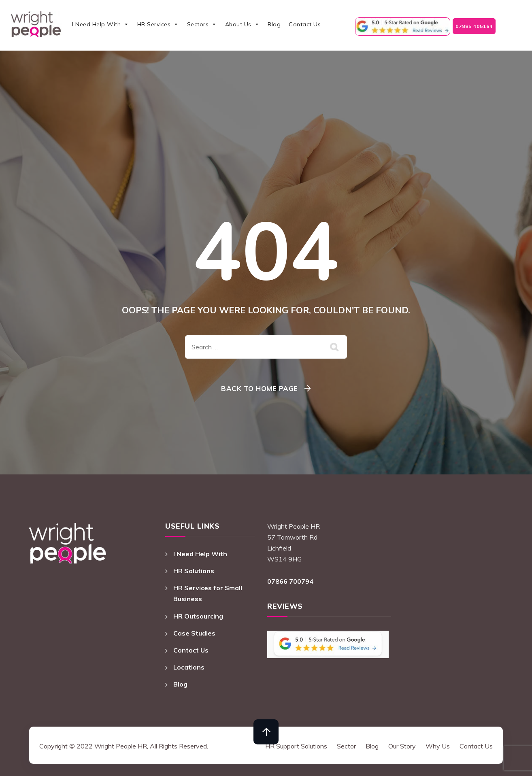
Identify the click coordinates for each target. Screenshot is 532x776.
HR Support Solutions (296, 746)
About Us (243, 24)
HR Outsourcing (198, 616)
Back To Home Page (260, 388)
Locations (189, 667)
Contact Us (305, 24)
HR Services (158, 24)
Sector (346, 746)
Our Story (402, 746)
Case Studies (194, 633)
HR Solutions (194, 571)
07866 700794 (290, 581)
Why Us (438, 746)
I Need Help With (101, 24)
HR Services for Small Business (208, 593)
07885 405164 (474, 26)
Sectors (202, 24)
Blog (274, 24)
